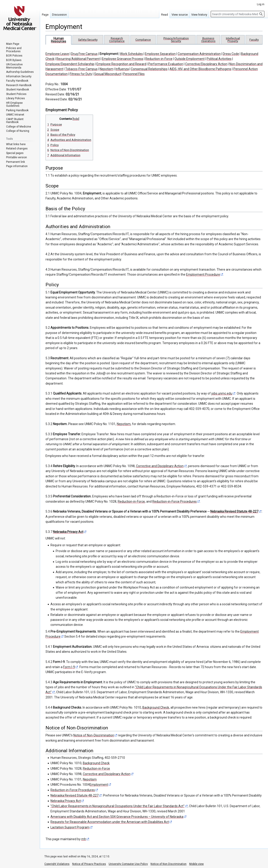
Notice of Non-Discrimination (94, 735)
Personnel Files (134, 74)
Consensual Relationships (149, 69)
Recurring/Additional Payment (78, 59)
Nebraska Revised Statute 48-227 (234, 511)
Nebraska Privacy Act (68, 532)
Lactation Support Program (70, 827)
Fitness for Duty (81, 74)
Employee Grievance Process (123, 59)
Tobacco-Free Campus (81, 69)
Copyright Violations (57, 864)
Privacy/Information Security (176, 40)
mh (84, 839)
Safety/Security (88, 40)
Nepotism (106, 69)
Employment (109, 54)
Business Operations (208, 40)
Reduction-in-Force (159, 59)
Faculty (254, 40)
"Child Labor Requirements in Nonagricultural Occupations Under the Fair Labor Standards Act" (117, 806)
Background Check (156, 707)
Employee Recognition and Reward (121, 64)
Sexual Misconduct (108, 74)
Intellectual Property (233, 40)
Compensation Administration (199, 54)
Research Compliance (117, 40)
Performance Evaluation (166, 64)
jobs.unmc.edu (222, 393)
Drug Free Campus (84, 54)
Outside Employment (190, 59)
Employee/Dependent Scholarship (70, 64)
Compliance (143, 40)
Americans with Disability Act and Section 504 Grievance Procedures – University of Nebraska (117, 817)
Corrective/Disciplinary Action (206, 64)
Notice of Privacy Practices (89, 864)
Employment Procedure (203, 274)
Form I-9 (69, 667)
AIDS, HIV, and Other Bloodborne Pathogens (200, 69)
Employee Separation (160, 54)
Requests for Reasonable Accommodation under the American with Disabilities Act (110, 822)
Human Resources (59, 40)
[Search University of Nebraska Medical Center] (238, 14)
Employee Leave (57, 54)
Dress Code (231, 54)
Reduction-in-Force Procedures (175, 501)
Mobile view (196, 864)
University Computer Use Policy (128, 864)
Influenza (122, 69)
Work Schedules (131, 54)
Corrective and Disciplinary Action (160, 466)
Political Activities (219, 59)
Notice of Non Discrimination (169, 864)
